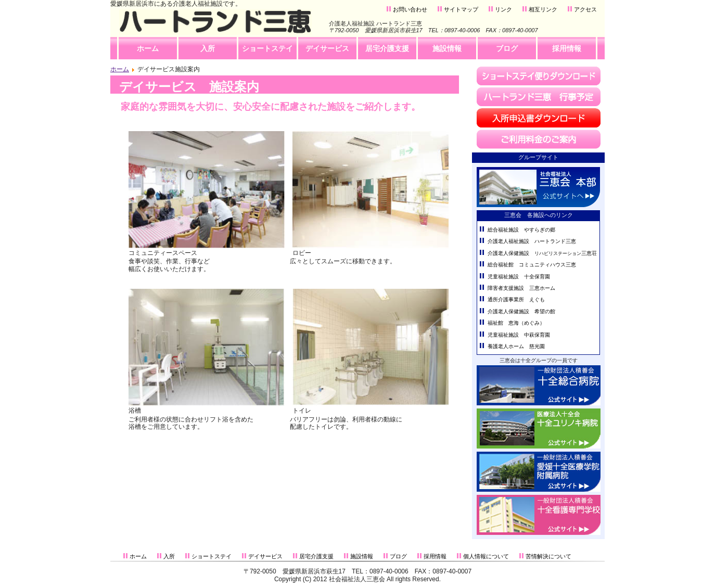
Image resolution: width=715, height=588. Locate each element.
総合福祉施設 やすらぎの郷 (521, 230)
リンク (503, 9)
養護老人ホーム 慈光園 (516, 346)
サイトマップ (461, 9)
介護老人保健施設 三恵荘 (542, 253)
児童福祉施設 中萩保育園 (519, 335)
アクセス (585, 9)
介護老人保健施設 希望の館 (521, 311)
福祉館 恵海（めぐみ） (516, 323)
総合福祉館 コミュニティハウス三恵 (532, 265)
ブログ (398, 556)
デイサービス (265, 556)
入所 (169, 556)
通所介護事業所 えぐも (516, 299)
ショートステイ (212, 556)
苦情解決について (548, 556)
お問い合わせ (410, 9)
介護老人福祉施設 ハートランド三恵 (532, 241)
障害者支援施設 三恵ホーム (521, 288)
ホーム (120, 69)
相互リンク (543, 9)
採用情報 (435, 556)
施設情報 (362, 556)
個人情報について (486, 556)
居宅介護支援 (316, 556)
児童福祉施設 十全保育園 (519, 277)
